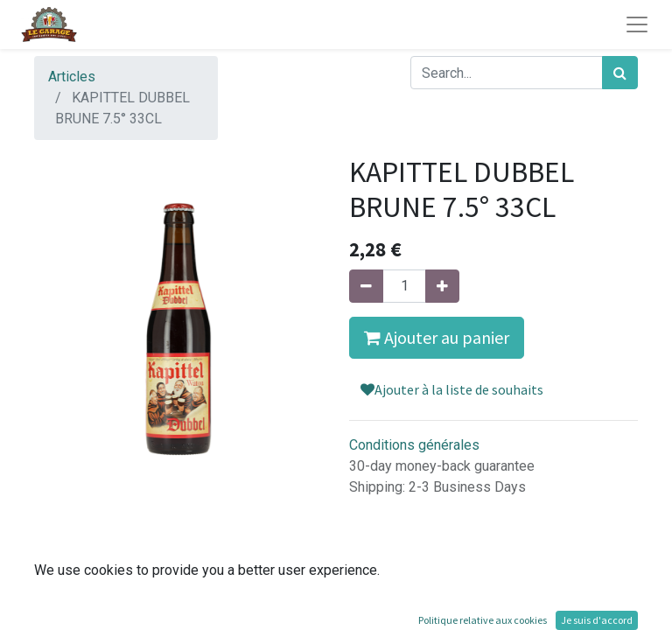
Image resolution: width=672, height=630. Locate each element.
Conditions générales (414, 445)
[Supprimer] (366, 286)
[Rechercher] (620, 73)
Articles (72, 77)
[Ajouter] (442, 286)
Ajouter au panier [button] (437, 337)
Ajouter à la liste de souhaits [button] (452, 389)
